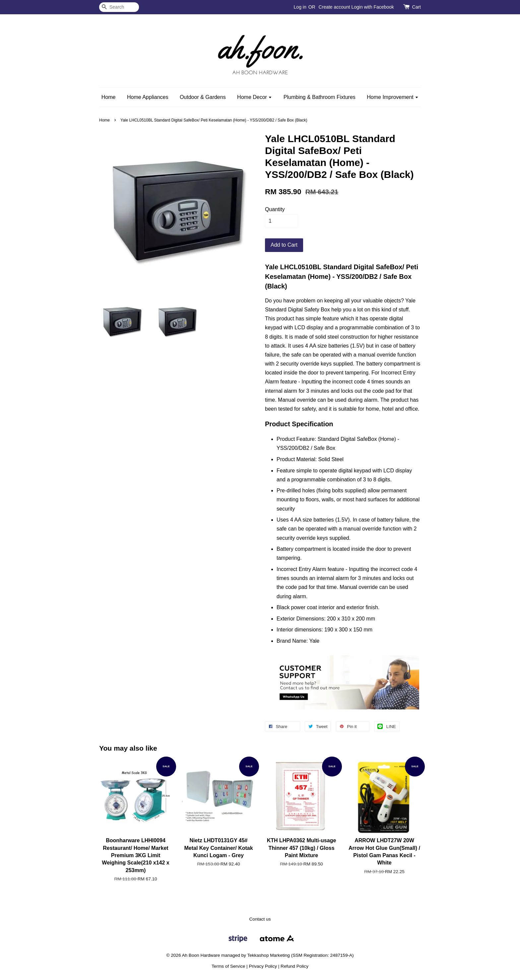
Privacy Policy (263, 966)
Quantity (275, 209)
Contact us (260, 919)
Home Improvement (393, 97)
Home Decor (255, 97)
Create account (334, 7)
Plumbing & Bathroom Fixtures (320, 97)
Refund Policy (294, 966)
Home (109, 97)
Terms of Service (228, 966)
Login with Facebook (372, 7)
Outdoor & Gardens (203, 97)
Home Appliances (148, 97)
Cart (417, 7)
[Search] (119, 7)
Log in (300, 7)
